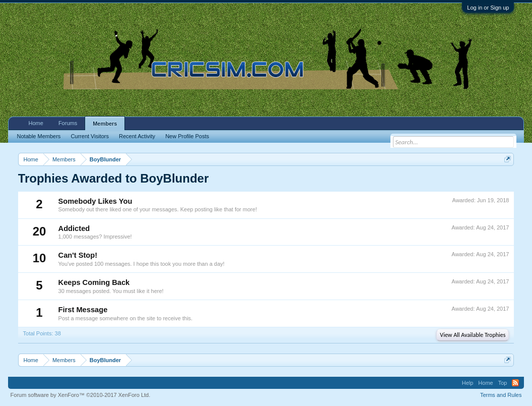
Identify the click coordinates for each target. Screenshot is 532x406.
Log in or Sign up (488, 8)
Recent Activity (137, 136)
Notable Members (39, 136)
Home (36, 123)
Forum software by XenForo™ (81, 395)
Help (468, 383)
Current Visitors (90, 136)
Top (503, 383)
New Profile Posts (187, 136)
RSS (515, 383)
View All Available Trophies (473, 335)
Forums (68, 123)
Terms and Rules (501, 395)
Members (105, 124)
